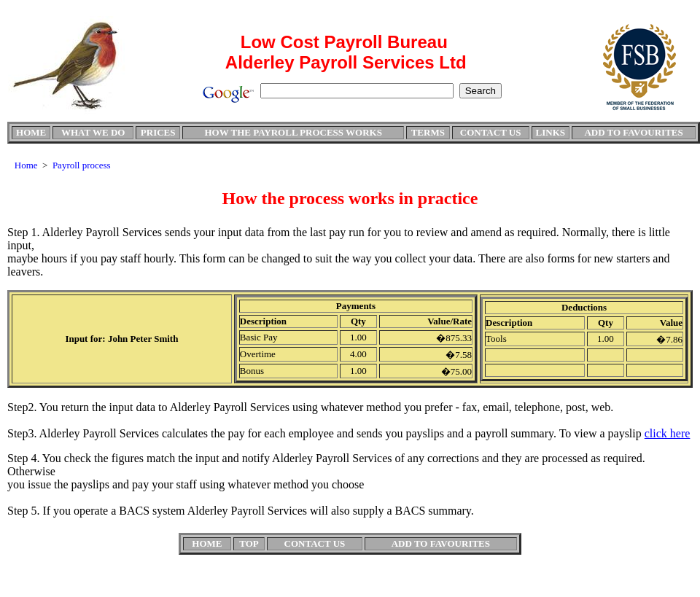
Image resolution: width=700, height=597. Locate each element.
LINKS (551, 132)
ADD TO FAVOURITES (633, 132)
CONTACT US (491, 132)
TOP (249, 543)
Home (26, 165)
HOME (31, 132)
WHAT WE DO (93, 132)
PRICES (158, 132)
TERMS (428, 132)
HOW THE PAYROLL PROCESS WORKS (293, 132)
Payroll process (82, 165)
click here (668, 433)
